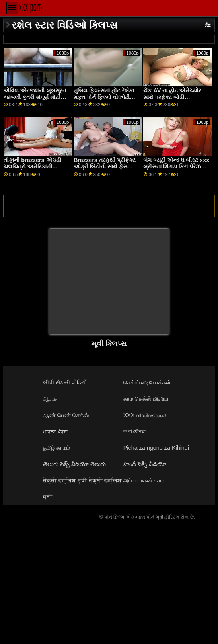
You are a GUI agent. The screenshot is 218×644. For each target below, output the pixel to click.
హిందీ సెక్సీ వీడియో (145, 464)
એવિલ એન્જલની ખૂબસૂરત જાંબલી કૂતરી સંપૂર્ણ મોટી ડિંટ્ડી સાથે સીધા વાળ (35, 97)
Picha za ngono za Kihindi (156, 448)
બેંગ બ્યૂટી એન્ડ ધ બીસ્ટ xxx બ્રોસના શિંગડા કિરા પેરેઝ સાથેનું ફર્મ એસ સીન (176, 167)
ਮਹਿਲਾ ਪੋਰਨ (55, 431)
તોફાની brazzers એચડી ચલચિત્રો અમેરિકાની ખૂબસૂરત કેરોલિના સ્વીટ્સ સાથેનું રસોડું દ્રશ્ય (33, 170)
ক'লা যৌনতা (135, 431)
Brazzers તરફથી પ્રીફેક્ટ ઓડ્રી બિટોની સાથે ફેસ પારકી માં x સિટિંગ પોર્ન (105, 167)
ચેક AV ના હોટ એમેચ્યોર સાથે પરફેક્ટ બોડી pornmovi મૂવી (172, 97)
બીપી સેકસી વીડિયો (65, 382)
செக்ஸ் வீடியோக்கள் (147, 382)
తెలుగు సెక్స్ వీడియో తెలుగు (74, 464)
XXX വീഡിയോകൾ (145, 415)
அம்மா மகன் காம (144, 480)
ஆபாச (50, 399)
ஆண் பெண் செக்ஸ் (66, 415)
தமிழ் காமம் (56, 448)
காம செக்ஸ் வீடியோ (147, 399)
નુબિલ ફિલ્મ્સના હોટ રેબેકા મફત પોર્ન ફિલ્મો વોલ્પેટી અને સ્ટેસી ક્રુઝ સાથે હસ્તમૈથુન (104, 100)
